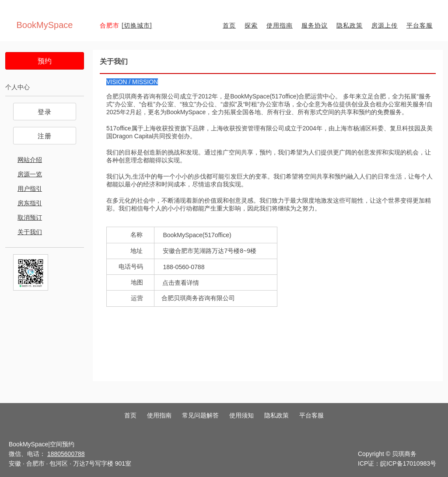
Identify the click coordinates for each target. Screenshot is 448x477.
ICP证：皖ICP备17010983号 (397, 463)
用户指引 (30, 189)
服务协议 (315, 25)
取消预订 (30, 217)
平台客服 (420, 25)
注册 (45, 136)
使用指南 (280, 25)
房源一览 (30, 174)
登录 (45, 112)
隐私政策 (350, 25)
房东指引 (30, 203)
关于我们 (30, 232)
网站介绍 (30, 160)
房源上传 (385, 25)
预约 (45, 61)
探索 (251, 25)
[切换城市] (137, 25)
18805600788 (66, 454)
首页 (229, 25)
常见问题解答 (200, 415)
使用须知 (241, 415)
